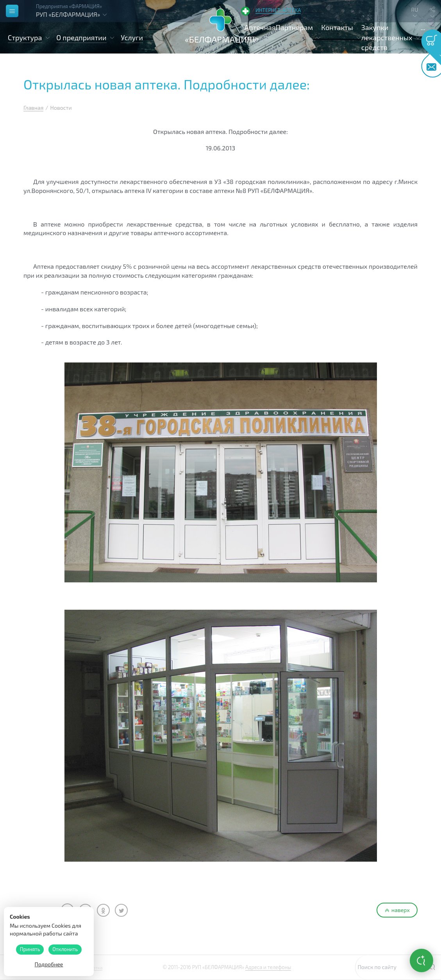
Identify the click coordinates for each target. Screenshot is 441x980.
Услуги (132, 37)
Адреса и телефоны (268, 967)
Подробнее (49, 964)
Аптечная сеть (260, 32)
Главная (33, 108)
